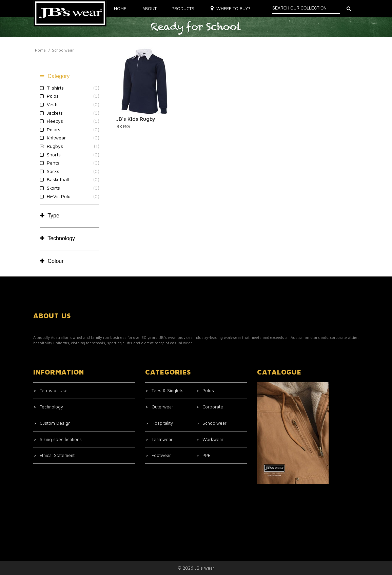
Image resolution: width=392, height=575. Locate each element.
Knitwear (56, 138)
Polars (54, 129)
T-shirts (55, 88)
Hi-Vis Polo (59, 196)
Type (50, 216)
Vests (53, 104)
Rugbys (55, 146)
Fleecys (55, 121)
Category (55, 76)
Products (183, 8)
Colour (52, 261)
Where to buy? (230, 8)
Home (120, 8)
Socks (53, 171)
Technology (57, 238)
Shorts (54, 155)
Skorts (53, 188)
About (150, 8)
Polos (53, 96)
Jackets (55, 113)
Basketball (58, 179)
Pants (53, 163)
